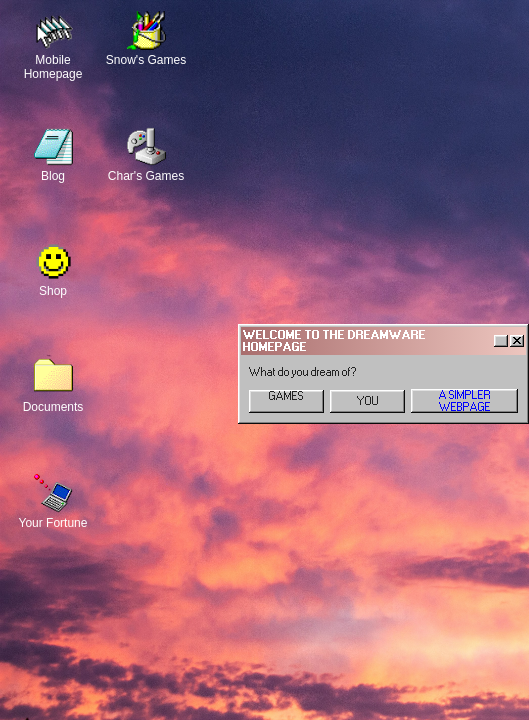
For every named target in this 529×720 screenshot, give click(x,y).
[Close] (517, 341)
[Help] (501, 341)
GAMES (286, 396)
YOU (368, 401)
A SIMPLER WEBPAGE (465, 401)
